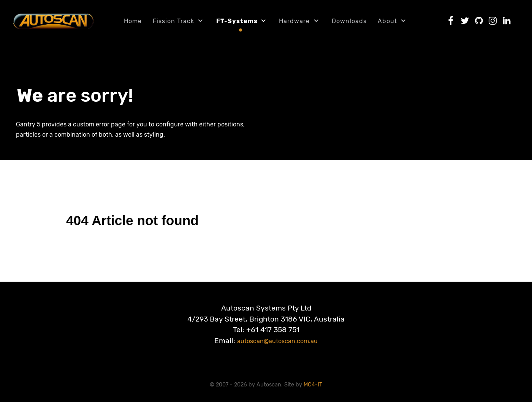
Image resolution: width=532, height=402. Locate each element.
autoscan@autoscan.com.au (277, 341)
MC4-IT (313, 385)
